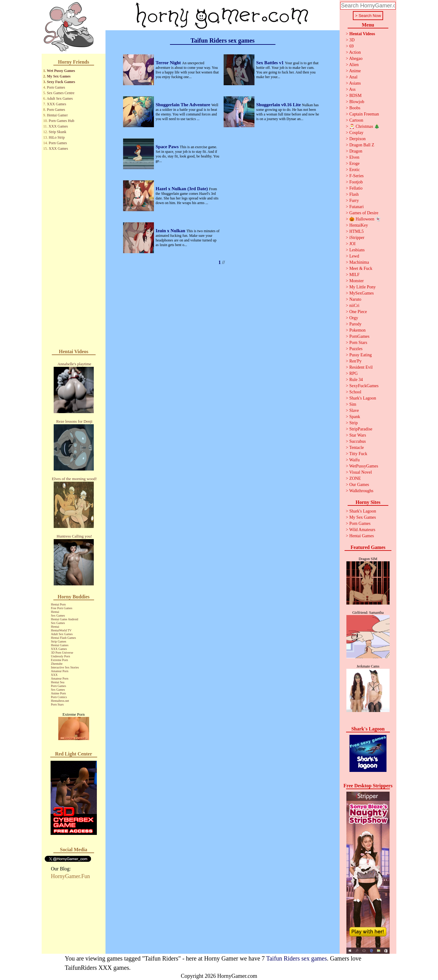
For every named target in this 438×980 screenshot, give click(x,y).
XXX (54, 675)
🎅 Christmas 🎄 (364, 126)
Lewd (354, 256)
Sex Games (58, 616)
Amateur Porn (60, 671)
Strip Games (59, 641)
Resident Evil (361, 367)
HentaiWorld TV (61, 630)
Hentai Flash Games (63, 638)
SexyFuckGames (364, 386)
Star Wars (357, 435)
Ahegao (356, 59)
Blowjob (357, 102)
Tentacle (356, 448)
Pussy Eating (360, 355)
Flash (354, 194)
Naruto (355, 299)
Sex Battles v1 (271, 63)
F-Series (356, 176)
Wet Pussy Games (61, 71)
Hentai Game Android (64, 619)
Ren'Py (355, 361)
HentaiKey (359, 225)
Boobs (355, 108)
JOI (352, 244)
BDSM (355, 96)
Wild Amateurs (362, 530)
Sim (353, 404)
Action (355, 52)
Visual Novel (360, 472)
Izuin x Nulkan (171, 231)
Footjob (356, 182)
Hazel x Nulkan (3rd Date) (182, 189)
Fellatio (356, 188)
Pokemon (357, 330)
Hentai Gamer (57, 115)
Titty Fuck (358, 454)
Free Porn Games (62, 608)
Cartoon (356, 120)
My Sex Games (59, 76)
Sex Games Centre (61, 93)
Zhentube (57, 664)
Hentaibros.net (60, 701)
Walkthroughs (361, 491)
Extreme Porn (59, 660)
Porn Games (56, 87)
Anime (355, 71)
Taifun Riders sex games (297, 958)
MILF (354, 275)
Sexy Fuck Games (61, 82)
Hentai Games (60, 645)
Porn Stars (57, 704)
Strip (353, 423)
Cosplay (356, 133)
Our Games (359, 485)
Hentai (55, 612)
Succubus (357, 441)
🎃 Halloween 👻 (365, 219)
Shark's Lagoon (363, 398)
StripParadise (361, 429)
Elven (354, 157)
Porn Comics (59, 697)
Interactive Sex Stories (65, 667)
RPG (353, 373)
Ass (352, 89)
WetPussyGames (364, 466)
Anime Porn (58, 693)
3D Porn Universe (62, 653)
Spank (355, 417)
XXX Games (56, 104)
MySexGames (361, 293)
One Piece (358, 312)
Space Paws (168, 147)
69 (351, 46)
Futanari (356, 207)
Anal (353, 77)
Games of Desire (364, 213)
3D (352, 40)
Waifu (354, 460)
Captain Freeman (364, 114)
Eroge (354, 163)
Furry (354, 201)
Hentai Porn (58, 604)
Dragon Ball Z (362, 145)
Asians (355, 83)
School (355, 392)
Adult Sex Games (60, 98)
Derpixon (357, 139)
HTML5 (356, 231)
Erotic (354, 170)
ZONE (355, 478)
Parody (355, 324)
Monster (356, 281)
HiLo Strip (57, 137)
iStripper (357, 238)
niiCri (354, 306)
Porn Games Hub (62, 121)
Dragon (356, 151)
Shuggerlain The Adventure (184, 105)
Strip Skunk (58, 132)
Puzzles (356, 349)
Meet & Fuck (361, 268)
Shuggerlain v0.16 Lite (279, 105)
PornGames (359, 336)
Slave (354, 410)
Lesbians (357, 250)
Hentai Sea (58, 682)
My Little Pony (362, 287)
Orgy (354, 318)
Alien (354, 65)
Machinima (359, 262)
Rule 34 (356, 380)
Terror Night (169, 63)
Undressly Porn (60, 656)
